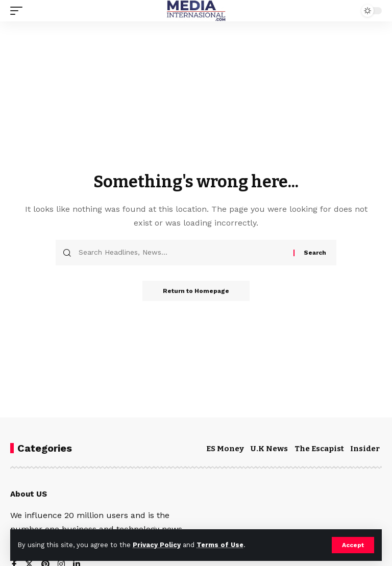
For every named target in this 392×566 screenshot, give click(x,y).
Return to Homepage (196, 291)
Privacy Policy (157, 545)
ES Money (225, 449)
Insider (365, 449)
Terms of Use (220, 545)
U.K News (269, 449)
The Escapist (319, 449)
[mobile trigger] (19, 11)
